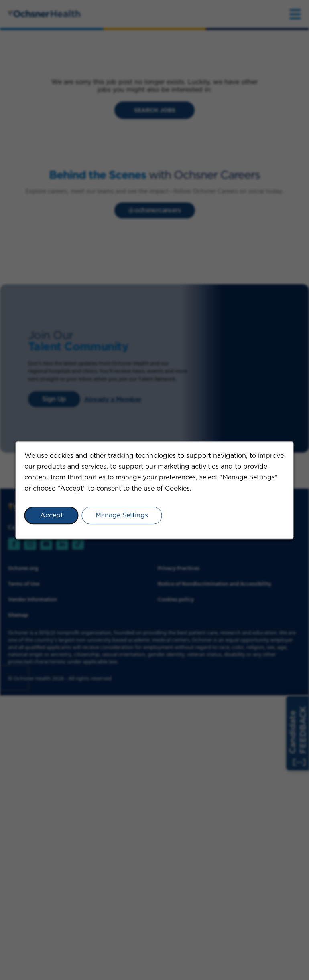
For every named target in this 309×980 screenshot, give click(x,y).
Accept (52, 515)
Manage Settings (122, 515)
